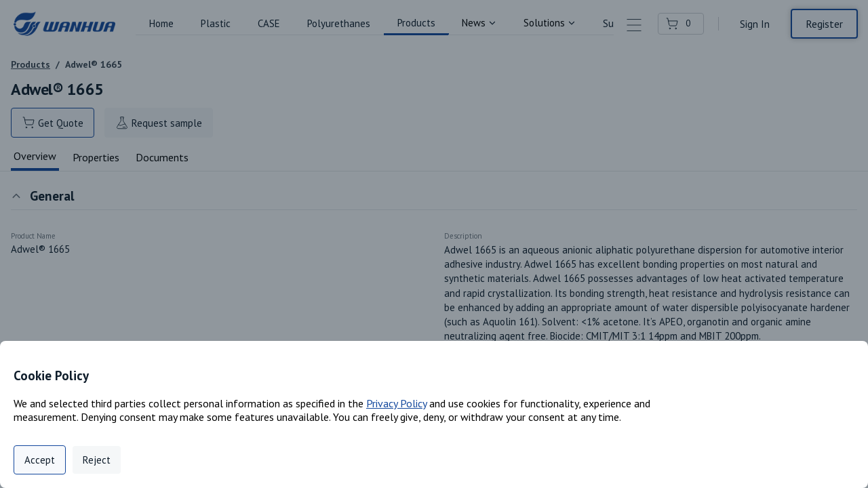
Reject (97, 460)
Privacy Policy (396, 403)
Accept (40, 460)
